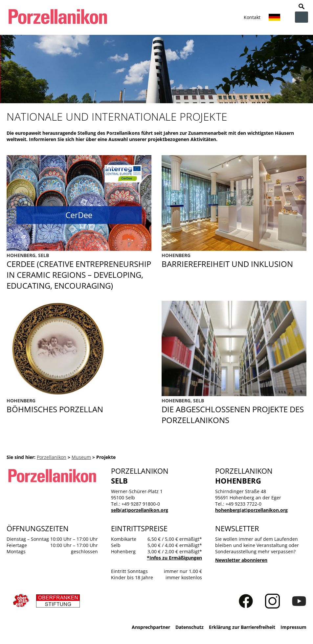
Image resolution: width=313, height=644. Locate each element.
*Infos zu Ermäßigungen (174, 558)
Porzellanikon (52, 457)
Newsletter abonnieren (241, 560)
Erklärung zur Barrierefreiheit (242, 627)
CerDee (79, 272)
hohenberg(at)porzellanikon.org (251, 510)
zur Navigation (302, 17)
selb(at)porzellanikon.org (140, 510)
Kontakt (252, 17)
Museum (81, 457)
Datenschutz (190, 627)
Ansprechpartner (151, 627)
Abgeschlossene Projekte (234, 411)
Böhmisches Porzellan (79, 406)
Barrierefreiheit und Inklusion (234, 272)
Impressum (293, 627)
